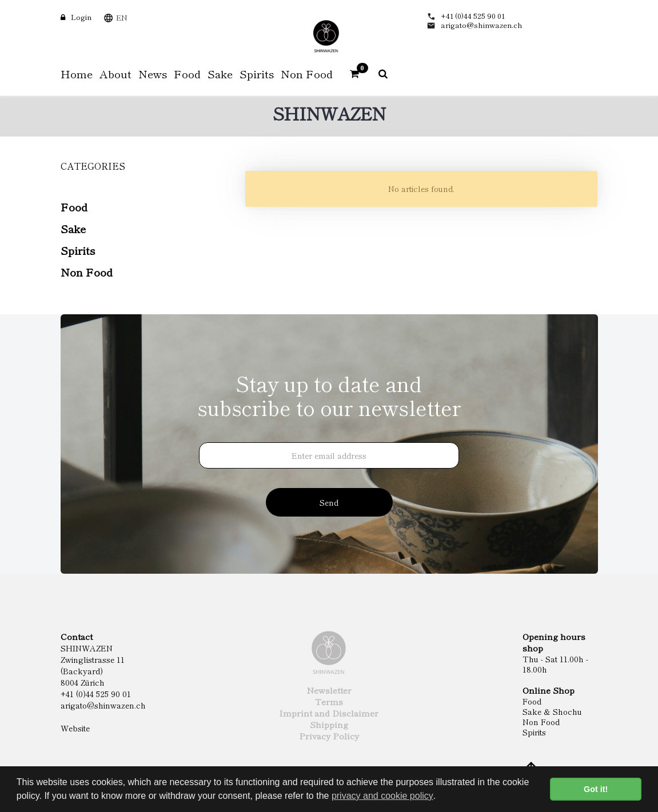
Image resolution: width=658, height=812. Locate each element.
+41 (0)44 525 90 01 (473, 16)
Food (74, 207)
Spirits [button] (257, 73)
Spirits (78, 250)
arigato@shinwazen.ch (482, 25)
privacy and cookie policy (382, 796)
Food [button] (187, 73)
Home (77, 73)
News (153, 73)
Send (329, 502)
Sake (73, 228)
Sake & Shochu (552, 711)
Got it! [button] (596, 789)
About (115, 73)
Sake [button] (220, 73)
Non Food (87, 272)
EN (122, 17)
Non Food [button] (307, 73)
